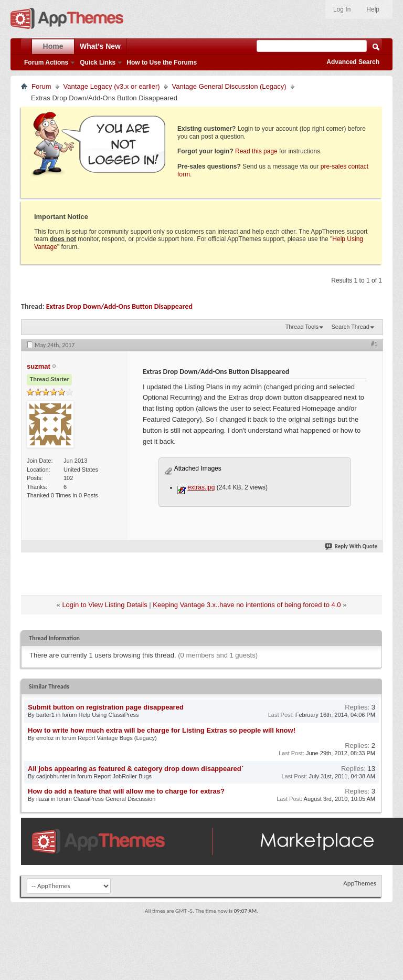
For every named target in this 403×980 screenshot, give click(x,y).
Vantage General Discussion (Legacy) (229, 86)
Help (373, 9)
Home (53, 46)
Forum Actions (46, 62)
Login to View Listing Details (104, 605)
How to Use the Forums (162, 62)
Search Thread (350, 327)
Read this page (256, 151)
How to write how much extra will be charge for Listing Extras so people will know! (162, 730)
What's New (100, 46)
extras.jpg (201, 487)
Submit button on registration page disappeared (106, 707)
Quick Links (98, 62)
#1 (374, 344)
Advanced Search (353, 62)
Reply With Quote (352, 546)
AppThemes (360, 883)
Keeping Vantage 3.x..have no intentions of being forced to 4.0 (247, 605)
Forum (41, 86)
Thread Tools (302, 327)
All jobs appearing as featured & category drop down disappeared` (136, 769)
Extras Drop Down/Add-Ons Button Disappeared (119, 306)
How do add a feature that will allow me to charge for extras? (126, 791)
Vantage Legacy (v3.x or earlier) (112, 86)
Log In (342, 9)
